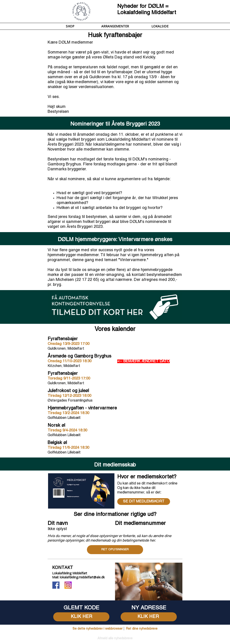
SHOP (70, 26)
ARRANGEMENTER (115, 26)
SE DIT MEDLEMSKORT (144, 502)
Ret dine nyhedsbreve (142, 629)
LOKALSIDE (160, 26)
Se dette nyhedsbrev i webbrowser (97, 629)
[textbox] (149, 608)
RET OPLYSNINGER (115, 550)
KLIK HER (81, 617)
